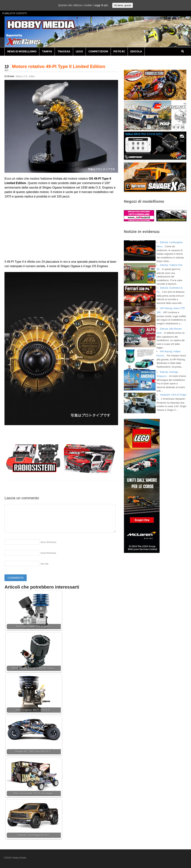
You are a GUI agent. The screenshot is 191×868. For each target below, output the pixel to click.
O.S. (26, 76)
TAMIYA (47, 51)
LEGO (79, 51)
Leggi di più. (101, 5)
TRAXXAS (64, 51)
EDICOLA (136, 51)
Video (32, 76)
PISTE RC (119, 51)
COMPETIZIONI (98, 51)
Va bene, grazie (123, 5)
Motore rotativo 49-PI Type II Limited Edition (59, 66)
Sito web (44, 564)
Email (48, 553)
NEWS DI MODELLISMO (22, 51)
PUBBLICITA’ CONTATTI (15, 13)
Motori (19, 76)
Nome (48, 542)
